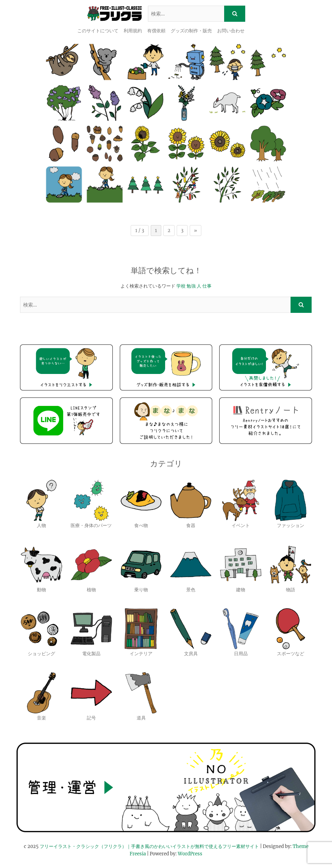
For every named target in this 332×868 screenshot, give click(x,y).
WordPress (190, 854)
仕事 (207, 286)
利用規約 (133, 31)
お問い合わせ (231, 31)
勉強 (191, 286)
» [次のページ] (196, 231)
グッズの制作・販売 (191, 31)
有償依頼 (156, 31)
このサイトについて (98, 31)
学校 (181, 286)
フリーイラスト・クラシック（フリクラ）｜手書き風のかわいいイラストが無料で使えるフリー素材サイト (149, 846)
